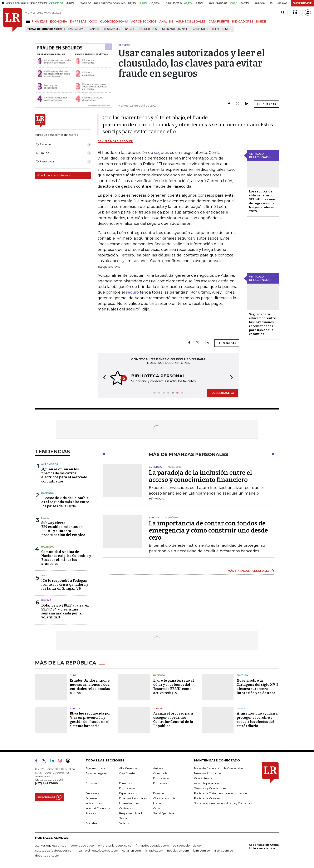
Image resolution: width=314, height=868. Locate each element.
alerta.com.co (224, 850)
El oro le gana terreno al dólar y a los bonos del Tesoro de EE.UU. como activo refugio (174, 687)
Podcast (91, 813)
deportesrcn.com (47, 855)
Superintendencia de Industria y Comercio (223, 803)
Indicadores (94, 803)
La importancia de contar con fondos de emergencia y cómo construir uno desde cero (208, 530)
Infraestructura (129, 803)
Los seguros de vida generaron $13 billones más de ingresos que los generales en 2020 (262, 201)
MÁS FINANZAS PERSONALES (249, 571)
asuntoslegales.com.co (51, 845)
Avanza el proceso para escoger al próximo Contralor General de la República (173, 720)
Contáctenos (203, 778)
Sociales (91, 823)
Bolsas (46, 600)
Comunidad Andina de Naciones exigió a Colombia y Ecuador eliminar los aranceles (66, 558)
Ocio (157, 808)
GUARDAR (267, 104)
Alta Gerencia (128, 768)
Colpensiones (221, 29)
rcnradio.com (154, 850)
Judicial (159, 708)
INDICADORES (243, 21)
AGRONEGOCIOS (144, 21)
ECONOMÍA (58, 21)
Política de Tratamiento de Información (220, 793)
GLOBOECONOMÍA (114, 21)
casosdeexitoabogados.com (55, 850)
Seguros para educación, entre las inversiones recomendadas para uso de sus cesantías (262, 324)
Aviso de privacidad (207, 783)
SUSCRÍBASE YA (223, 393)
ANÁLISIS (166, 21)
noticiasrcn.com (178, 850)
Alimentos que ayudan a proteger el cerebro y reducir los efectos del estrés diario (257, 720)
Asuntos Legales (96, 773)
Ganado (130, 29)
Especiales (126, 793)
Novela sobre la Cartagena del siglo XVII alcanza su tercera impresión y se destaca (257, 687)
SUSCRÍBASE (302, 3)
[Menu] (28, 21)
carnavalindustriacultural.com (98, 850)
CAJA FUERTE (219, 21)
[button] (103, 378)
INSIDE (261, 21)
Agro (45, 575)
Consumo (92, 783)
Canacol (94, 29)
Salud (241, 708)
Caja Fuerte (127, 773)
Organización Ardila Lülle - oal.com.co (264, 846)
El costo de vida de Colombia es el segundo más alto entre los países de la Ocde (65, 502)
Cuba (73, 675)
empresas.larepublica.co (115, 845)
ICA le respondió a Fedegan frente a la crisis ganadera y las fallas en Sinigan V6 (65, 585)
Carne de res (148, 29)
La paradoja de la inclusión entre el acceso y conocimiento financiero (200, 476)
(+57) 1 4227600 (46, 783)
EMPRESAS (78, 21)
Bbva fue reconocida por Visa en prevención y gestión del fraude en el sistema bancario (90, 720)
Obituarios (126, 808)
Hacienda (47, 493)
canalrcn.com (131, 850)
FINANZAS (39, 21)
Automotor (50, 464)
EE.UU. (45, 518)
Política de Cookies (207, 798)
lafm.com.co (202, 850)
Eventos (159, 793)
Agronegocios (95, 768)
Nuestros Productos (208, 773)
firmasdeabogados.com (152, 845)
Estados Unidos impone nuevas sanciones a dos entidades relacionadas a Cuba (90, 687)
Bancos (75, 708)
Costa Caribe (112, 29)
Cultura (242, 675)
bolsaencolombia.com (188, 845)
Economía (160, 783)
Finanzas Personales (133, 798)
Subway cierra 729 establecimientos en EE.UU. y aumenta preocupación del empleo (63, 529)
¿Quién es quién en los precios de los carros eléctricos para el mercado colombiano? (64, 475)
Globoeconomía (164, 798)
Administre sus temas (53, 175)
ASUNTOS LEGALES (191, 21)
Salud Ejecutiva (164, 813)
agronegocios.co (82, 845)
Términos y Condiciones (210, 788)
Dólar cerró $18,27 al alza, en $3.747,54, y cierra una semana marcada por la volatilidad (65, 611)
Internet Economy (98, 808)
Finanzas (91, 798)
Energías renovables (175, 29)
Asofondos (201, 29)
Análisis (158, 768)
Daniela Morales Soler (115, 141)
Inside (157, 803)
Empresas (92, 793)
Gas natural (76, 29)
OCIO (93, 21)
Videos (124, 823)
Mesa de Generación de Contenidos (219, 768)
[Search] (283, 13)
